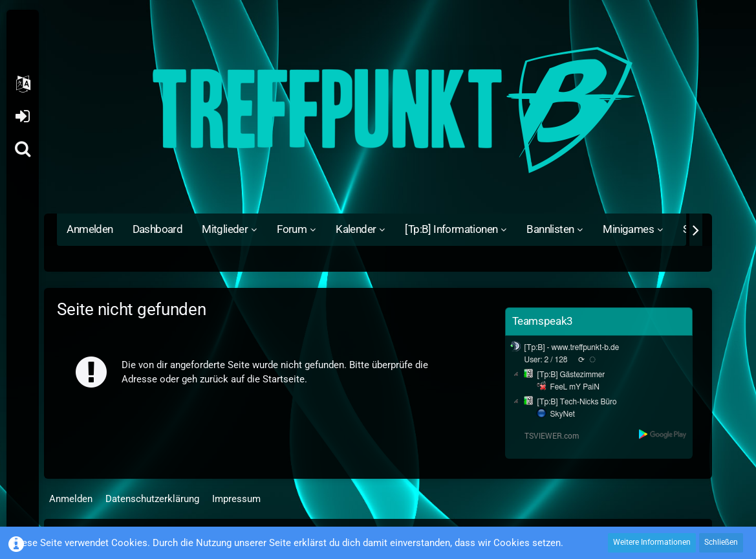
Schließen (721, 542)
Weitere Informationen (652, 542)
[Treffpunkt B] (378, 110)
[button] (23, 84)
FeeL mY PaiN (575, 387)
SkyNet (563, 414)
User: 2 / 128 (546, 360)
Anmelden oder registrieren (22, 116)
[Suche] (23, 149)
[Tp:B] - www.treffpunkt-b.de (572, 347)
